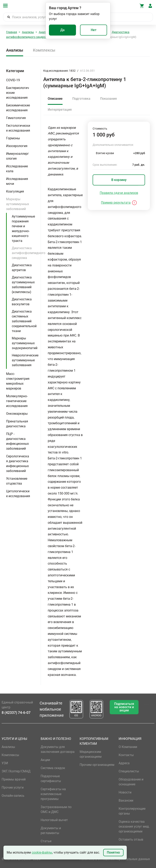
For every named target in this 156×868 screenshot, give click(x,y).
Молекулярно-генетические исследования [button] (17, 401)
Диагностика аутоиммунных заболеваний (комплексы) (23, 285)
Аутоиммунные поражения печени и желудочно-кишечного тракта (23, 229)
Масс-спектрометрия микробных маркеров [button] (18, 381)
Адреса (124, 763)
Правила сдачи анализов (119, 193)
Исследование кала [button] (17, 169)
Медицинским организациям (91, 754)
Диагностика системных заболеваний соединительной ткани (24, 321)
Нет (94, 30)
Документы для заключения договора (58, 749)
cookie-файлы (42, 852)
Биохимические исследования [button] (18, 108)
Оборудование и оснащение (131, 782)
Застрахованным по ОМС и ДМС (56, 809)
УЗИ (5, 763)
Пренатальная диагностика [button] (17, 424)
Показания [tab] (108, 99)
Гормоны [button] (13, 138)
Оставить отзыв (131, 839)
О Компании (128, 747)
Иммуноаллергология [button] (17, 156)
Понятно (113, 852)
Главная (12, 32)
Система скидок (53, 768)
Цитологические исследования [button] (18, 494)
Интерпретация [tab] (60, 110)
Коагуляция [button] (15, 191)
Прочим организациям (97, 765)
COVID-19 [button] (13, 80)
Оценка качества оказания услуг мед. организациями (134, 826)
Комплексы (44, 50)
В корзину (119, 180)
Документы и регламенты (51, 831)
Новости (125, 792)
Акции (45, 760)
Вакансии (126, 800)
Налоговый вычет (54, 820)
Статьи (46, 841)
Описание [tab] (55, 99)
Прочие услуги (13, 787)
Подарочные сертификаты (51, 779)
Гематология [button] (16, 118)
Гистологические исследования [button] (18, 128)
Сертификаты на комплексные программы (53, 794)
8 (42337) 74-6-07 (16, 713)
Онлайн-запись (13, 796)
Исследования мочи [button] (17, 181)
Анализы (28, 32)
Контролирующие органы (132, 811)
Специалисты (129, 771)
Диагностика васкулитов (22, 302)
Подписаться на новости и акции (124, 707)
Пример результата (116, 203)
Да (62, 30)
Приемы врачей (14, 779)
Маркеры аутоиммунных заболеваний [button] (18, 204)
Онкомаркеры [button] (17, 414)
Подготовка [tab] (81, 99)
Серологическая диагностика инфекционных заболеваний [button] (18, 464)
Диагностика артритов (22, 268)
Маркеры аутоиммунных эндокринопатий (25, 343)
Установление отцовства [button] (17, 481)
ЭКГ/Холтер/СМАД (16, 771)
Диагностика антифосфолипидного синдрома (29, 253)
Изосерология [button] (17, 146)
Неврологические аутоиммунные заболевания (25, 360)
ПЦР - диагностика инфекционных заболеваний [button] (17, 441)
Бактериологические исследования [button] (18, 93)
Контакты (126, 755)
